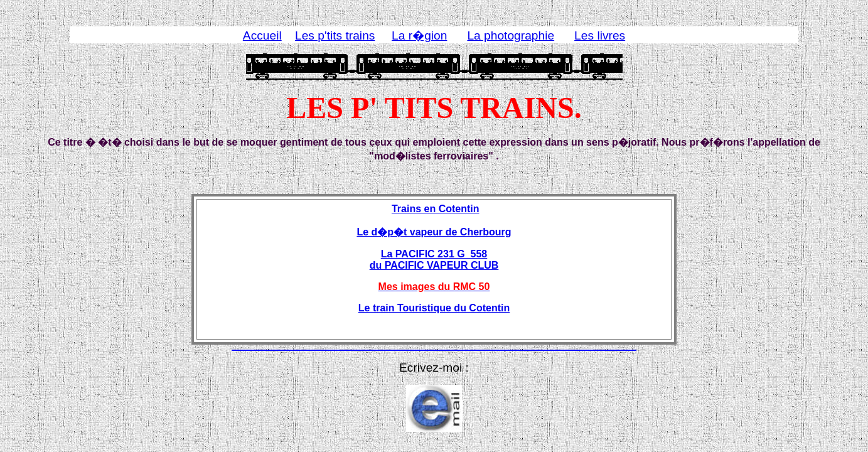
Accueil (262, 35)
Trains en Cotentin (436, 209)
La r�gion (419, 35)
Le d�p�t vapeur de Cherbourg (434, 232)
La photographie (511, 35)
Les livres (600, 35)
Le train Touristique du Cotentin (434, 308)
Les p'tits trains (335, 35)
